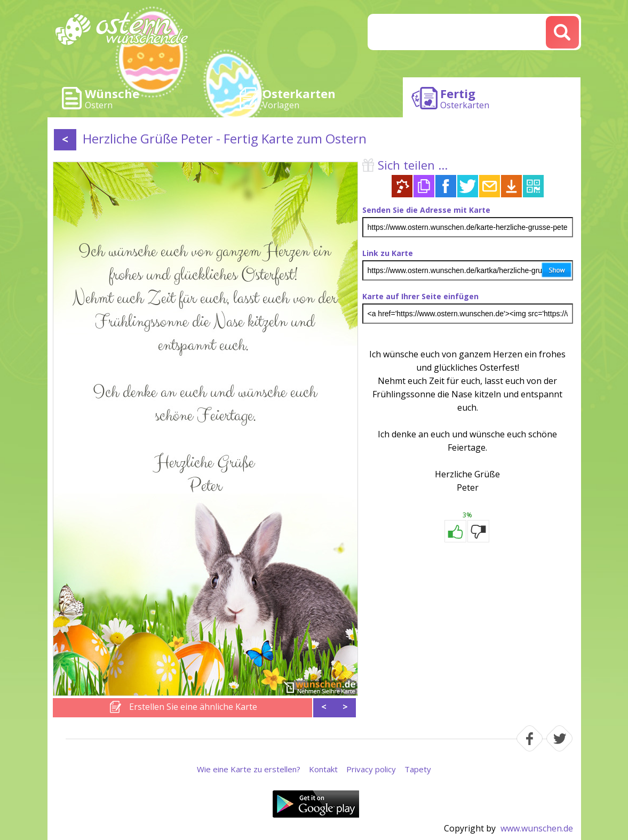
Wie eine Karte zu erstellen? (249, 769)
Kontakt (323, 769)
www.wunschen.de (537, 828)
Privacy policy (371, 769)
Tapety (418, 769)
